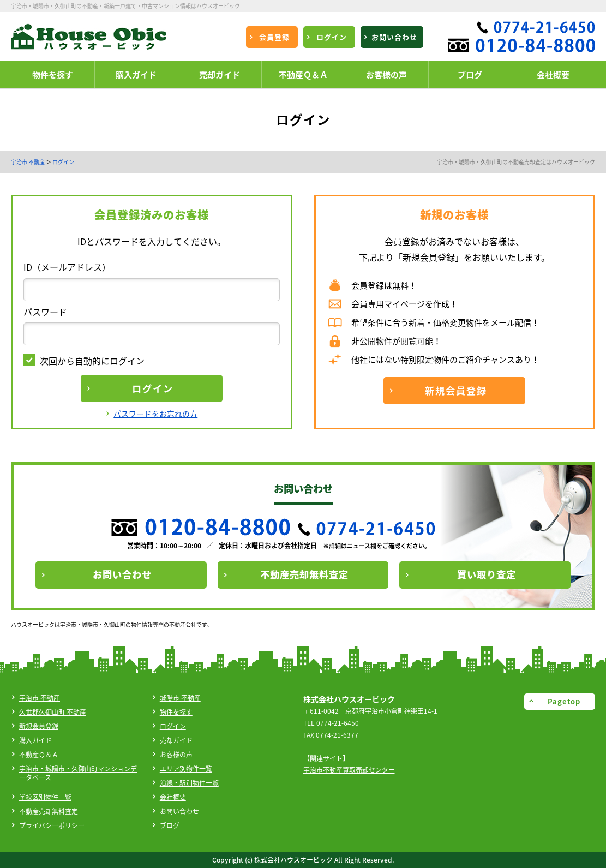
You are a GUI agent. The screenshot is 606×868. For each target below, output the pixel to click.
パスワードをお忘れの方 (155, 414)
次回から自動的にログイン (84, 361)
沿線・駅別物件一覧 (189, 783)
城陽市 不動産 (180, 698)
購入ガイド (35, 740)
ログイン (63, 162)
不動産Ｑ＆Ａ (39, 755)
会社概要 (173, 797)
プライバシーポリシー (52, 825)
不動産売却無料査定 (49, 811)
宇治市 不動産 (28, 162)
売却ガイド (176, 740)
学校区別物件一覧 (45, 797)
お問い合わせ (179, 811)
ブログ (170, 825)
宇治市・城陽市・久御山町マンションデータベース (78, 773)
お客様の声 (176, 755)
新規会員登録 (39, 726)
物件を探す (176, 712)
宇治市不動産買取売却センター (349, 770)
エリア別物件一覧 (186, 769)
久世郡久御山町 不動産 (53, 712)
